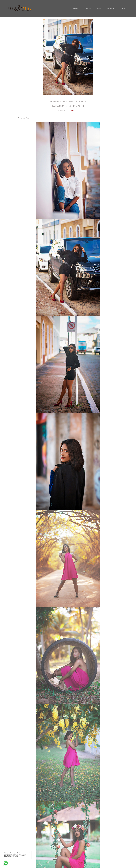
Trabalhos (88, 8)
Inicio (76, 8)
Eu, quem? (111, 8)
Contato (124, 8)
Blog (99, 8)
